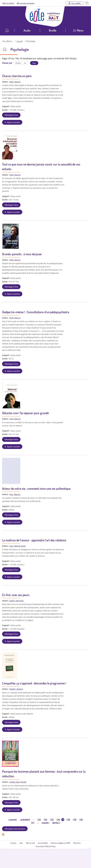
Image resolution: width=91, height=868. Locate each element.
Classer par (7, 63)
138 (68, 820)
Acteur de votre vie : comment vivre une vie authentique (36, 489)
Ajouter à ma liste (13, 122)
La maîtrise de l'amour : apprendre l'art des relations (34, 540)
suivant (46, 823)
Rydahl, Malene (16, 689)
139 (75, 820)
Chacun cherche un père (17, 76)
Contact (13, 843)
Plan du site (30, 843)
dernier (56, 823)
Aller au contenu (8, 3)
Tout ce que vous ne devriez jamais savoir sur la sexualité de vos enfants (41, 167)
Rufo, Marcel (15, 82)
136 (58, 820)
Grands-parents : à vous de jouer (22, 254)
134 (45, 820)
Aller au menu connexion (26, 3)
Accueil (19, 41)
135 (52, 820)
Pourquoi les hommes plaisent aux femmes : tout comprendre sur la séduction (44, 774)
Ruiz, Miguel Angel (18, 546)
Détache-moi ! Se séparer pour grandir (26, 413)
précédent (25, 820)
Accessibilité (43, 843)
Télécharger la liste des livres (15, 829)
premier (13, 820)
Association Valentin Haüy (46, 846)
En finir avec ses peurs (16, 595)
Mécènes (77, 843)
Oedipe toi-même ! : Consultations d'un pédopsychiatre (36, 312)
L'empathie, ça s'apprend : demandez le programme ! (34, 683)
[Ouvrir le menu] (78, 31)
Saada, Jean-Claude (18, 782)
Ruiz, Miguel (15, 494)
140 (81, 820)
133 (39, 820)
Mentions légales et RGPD (61, 843)
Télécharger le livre (11, 115)
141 (33, 823)
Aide (21, 843)
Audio (27, 30)
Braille (53, 30)
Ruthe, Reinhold (17, 601)
